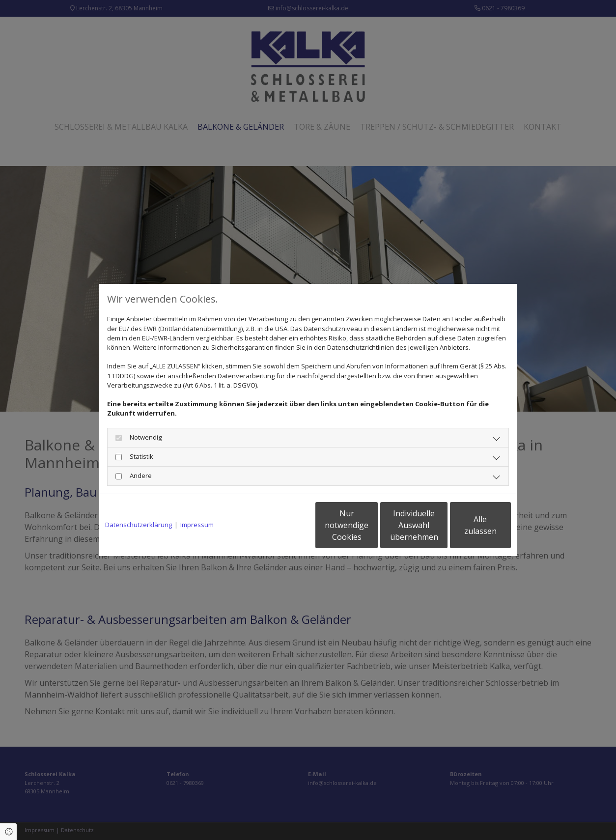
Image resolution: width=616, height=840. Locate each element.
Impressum (197, 525)
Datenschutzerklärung (139, 525)
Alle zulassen (465, 525)
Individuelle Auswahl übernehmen (372, 525)
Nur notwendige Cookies (279, 525)
